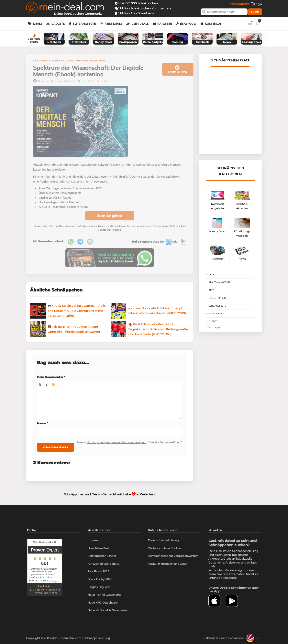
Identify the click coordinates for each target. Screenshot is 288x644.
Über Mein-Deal (98, 548)
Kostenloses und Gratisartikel (79, 61)
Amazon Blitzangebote (103, 564)
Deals (38, 24)
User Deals (140, 24)
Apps (211, 290)
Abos (212, 275)
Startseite (42, 61)
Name (43, 423)
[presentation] (40, 384)
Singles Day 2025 (99, 587)
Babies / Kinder (217, 298)
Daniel (39, 81)
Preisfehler (233, 563)
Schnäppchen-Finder (102, 556)
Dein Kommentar (51, 377)
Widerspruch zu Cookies (165, 548)
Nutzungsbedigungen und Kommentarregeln (116, 442)
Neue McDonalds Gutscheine (107, 610)
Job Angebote (227, 578)
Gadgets (58, 24)
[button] (40, 384)
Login (256, 4)
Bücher (213, 321)
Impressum (95, 540)
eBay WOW (188, 24)
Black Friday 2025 (100, 579)
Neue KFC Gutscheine (103, 603)
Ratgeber (165, 24)
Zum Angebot (110, 216)
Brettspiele (216, 313)
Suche (255, 12)
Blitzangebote (84, 24)
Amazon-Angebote (220, 282)
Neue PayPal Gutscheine (104, 595)
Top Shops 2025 (98, 571)
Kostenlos (213, 24)
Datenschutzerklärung (163, 540)
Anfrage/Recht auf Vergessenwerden (173, 556)
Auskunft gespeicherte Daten (168, 564)
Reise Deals (114, 24)
